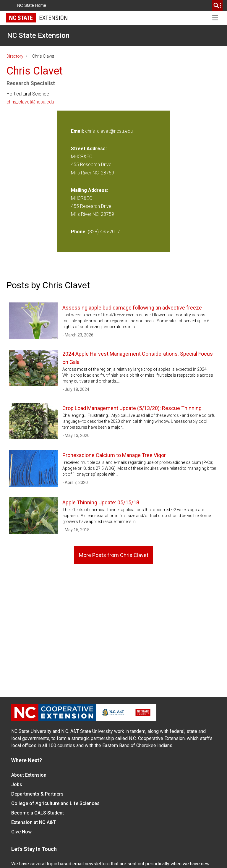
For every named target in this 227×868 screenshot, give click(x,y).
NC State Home (32, 5)
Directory (15, 56)
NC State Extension (38, 35)
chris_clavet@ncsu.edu (30, 102)
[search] (217, 5)
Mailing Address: (90, 190)
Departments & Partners (37, 794)
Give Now (21, 832)
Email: (78, 131)
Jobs (17, 784)
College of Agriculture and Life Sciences (55, 803)
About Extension (29, 775)
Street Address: (89, 149)
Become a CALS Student (38, 813)
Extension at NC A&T (34, 822)
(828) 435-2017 (104, 232)
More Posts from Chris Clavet (114, 555)
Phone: (79, 232)
